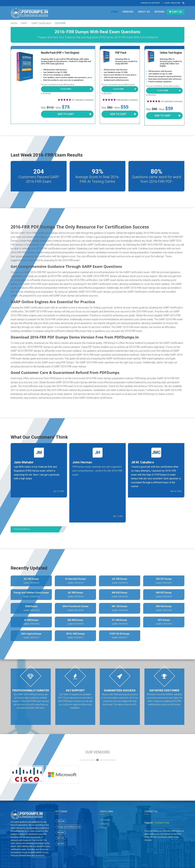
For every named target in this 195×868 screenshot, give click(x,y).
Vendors (128, 12)
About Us (144, 12)
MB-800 (61, 832)
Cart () (176, 12)
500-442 (61, 821)
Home (114, 12)
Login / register (172, 3)
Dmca (104, 828)
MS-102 (61, 838)
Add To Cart (66, 114)
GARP (24, 23)
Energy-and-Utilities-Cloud (69, 827)
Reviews (160, 12)
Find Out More (22, 529)
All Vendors (106, 820)
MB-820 (61, 844)
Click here (66, 89)
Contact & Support (150, 3)
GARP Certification (41, 23)
